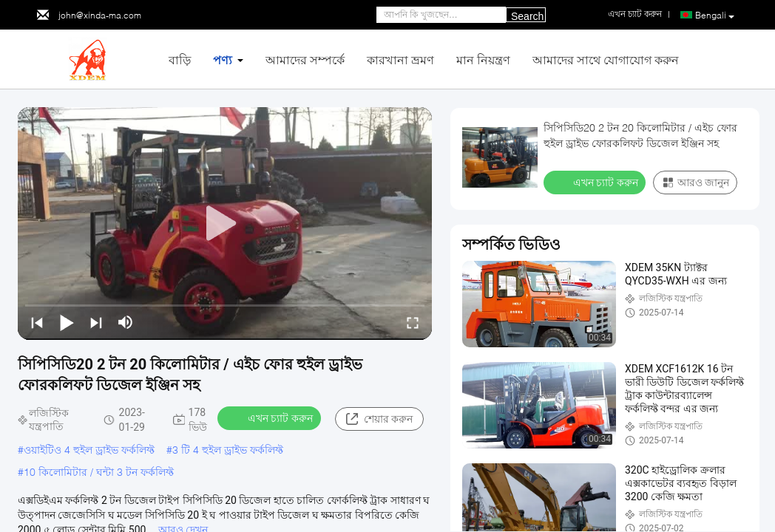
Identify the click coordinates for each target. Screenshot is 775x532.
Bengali (715, 16)
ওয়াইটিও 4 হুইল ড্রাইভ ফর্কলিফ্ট (89, 450)
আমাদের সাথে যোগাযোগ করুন (606, 59)
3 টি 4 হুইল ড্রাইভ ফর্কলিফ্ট (228, 450)
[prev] (37, 322)
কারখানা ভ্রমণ (400, 59)
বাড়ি (180, 59)
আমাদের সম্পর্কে (305, 59)
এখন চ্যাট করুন (271, 417)
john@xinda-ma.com (100, 15)
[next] (96, 322)
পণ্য (223, 59)
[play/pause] (67, 322)
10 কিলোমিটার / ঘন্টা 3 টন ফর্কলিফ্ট (99, 472)
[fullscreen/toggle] (413, 322)
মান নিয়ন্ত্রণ (483, 59)
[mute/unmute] (126, 322)
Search (527, 16)
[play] (225, 224)
